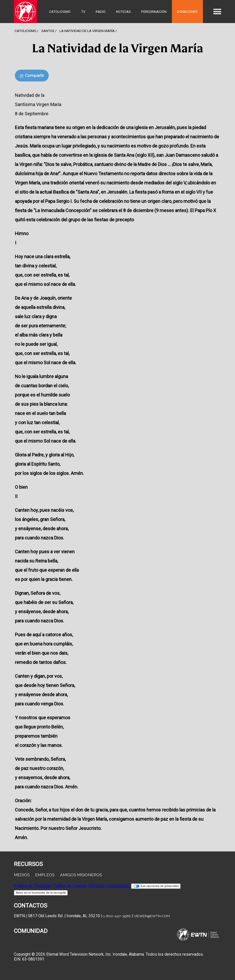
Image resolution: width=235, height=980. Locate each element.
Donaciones (187, 12)
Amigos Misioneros (81, 875)
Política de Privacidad (33, 886)
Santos (48, 31)
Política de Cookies (70, 886)
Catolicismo (60, 12)
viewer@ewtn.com (152, 916)
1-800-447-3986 (117, 916)
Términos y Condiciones (109, 886)
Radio (101, 12)
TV (83, 12)
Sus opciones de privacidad (156, 886)
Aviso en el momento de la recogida (41, 893)
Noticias (123, 12)
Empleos (45, 875)
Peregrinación (154, 12)
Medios (22, 875)
